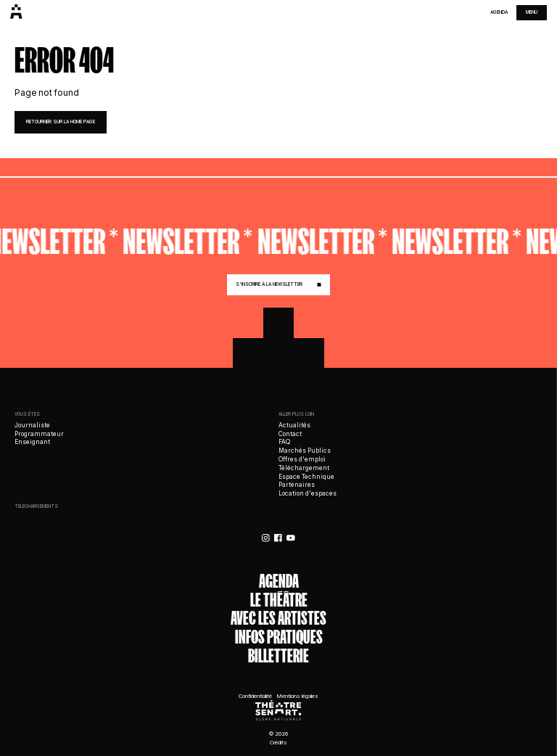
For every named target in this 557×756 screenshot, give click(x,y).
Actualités (294, 425)
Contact (290, 434)
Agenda (499, 12)
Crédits (278, 743)
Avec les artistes (278, 619)
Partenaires (297, 485)
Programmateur (39, 434)
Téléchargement (304, 468)
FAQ (284, 442)
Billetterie (278, 657)
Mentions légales (297, 696)
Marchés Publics (305, 451)
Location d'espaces (308, 493)
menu (532, 12)
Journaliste (32, 425)
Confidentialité (255, 696)
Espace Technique (306, 477)
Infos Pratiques (279, 638)
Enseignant (32, 442)
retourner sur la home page (61, 122)
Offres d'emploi (302, 459)
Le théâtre (279, 601)
